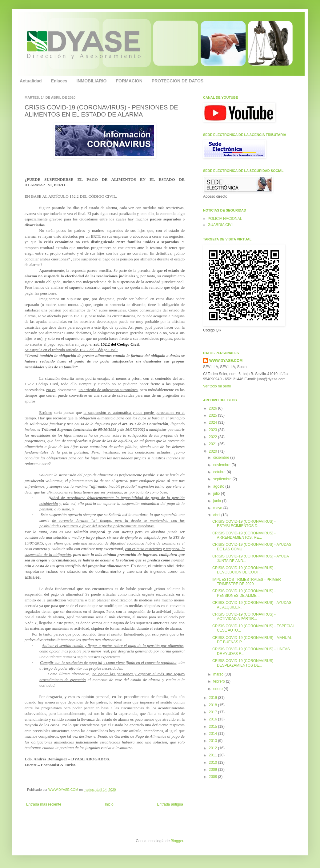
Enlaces (59, 81)
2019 (214, 698)
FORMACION (129, 81)
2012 (214, 748)
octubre (220, 472)
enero (218, 689)
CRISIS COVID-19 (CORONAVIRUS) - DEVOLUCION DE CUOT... (244, 570)
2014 (214, 734)
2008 (214, 777)
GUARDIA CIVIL (221, 225)
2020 (214, 451)
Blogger (177, 841)
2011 (214, 755)
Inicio (109, 804)
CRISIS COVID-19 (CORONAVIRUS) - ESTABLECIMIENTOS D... (244, 524)
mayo (218, 508)
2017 (214, 712)
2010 (214, 763)
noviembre (222, 465)
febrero (220, 681)
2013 (214, 741)
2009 (214, 770)
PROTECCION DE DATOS (178, 81)
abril (217, 515)
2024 (214, 422)
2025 (214, 415)
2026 (214, 408)
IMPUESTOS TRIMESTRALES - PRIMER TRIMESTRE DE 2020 (247, 582)
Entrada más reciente (44, 804)
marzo (219, 674)
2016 (214, 719)
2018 (214, 705)
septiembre (223, 479)
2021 (214, 444)
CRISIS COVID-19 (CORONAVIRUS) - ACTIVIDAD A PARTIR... (244, 616)
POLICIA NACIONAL (225, 219)
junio (218, 501)
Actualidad (31, 81)
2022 (214, 437)
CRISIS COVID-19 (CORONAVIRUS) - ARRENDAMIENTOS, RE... (244, 535)
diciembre (222, 458)
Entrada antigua (170, 804)
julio (217, 493)
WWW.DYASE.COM (64, 790)
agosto (219, 486)
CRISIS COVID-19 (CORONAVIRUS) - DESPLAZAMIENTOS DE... (244, 663)
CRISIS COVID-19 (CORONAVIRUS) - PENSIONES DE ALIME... (244, 593)
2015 (214, 727)
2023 (214, 430)
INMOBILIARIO (92, 81)
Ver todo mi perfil (217, 386)
